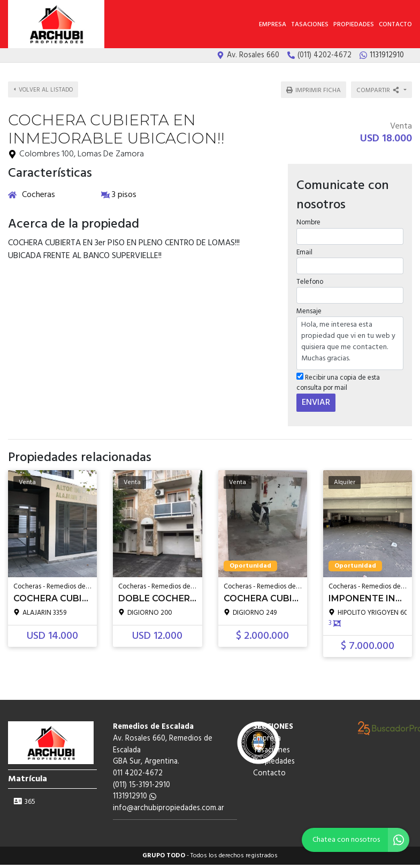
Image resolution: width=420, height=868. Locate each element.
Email (304, 245)
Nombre (308, 216)
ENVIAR (315, 395)
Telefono (309, 275)
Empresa (273, 25)
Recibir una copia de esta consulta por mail (338, 376)
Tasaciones (310, 25)
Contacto (395, 25)
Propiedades (354, 25)
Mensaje (308, 304)
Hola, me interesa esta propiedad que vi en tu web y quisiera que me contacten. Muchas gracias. (350, 336)
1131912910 (135, 790)
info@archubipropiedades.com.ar (169, 801)
